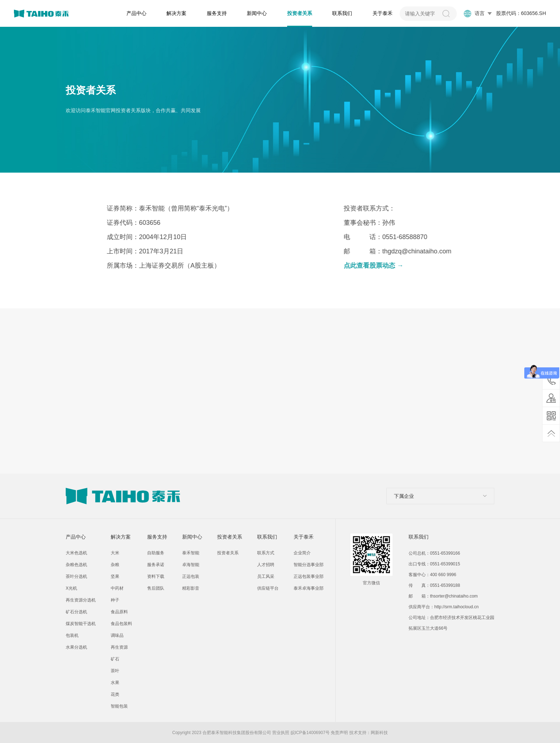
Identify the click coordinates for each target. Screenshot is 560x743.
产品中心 (136, 13)
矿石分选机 (76, 612)
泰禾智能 (191, 553)
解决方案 (176, 13)
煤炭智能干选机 (81, 624)
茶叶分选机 (76, 576)
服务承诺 (156, 565)
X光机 (71, 588)
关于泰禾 (382, 13)
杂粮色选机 (76, 565)
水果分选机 (76, 647)
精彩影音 (191, 588)
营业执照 (281, 733)
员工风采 (266, 576)
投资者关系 (300, 13)
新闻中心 (257, 13)
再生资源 (119, 647)
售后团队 (156, 588)
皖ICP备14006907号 (310, 733)
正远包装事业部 (309, 576)
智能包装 (119, 706)
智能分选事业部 (309, 565)
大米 (115, 553)
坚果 (115, 576)
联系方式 (266, 553)
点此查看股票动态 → (398, 266)
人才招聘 (266, 565)
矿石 (115, 659)
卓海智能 (191, 565)
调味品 (117, 635)
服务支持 (217, 13)
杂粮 (115, 565)
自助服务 (156, 553)
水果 (115, 683)
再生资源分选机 (81, 600)
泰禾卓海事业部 (309, 588)
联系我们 (342, 13)
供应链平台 (268, 588)
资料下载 (156, 576)
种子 (115, 600)
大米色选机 (76, 553)
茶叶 (115, 671)
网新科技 (379, 733)
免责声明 (339, 733)
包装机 (72, 635)
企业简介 (302, 553)
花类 (115, 694)
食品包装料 (121, 624)
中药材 (117, 588)
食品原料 (119, 612)
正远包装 (191, 576)
